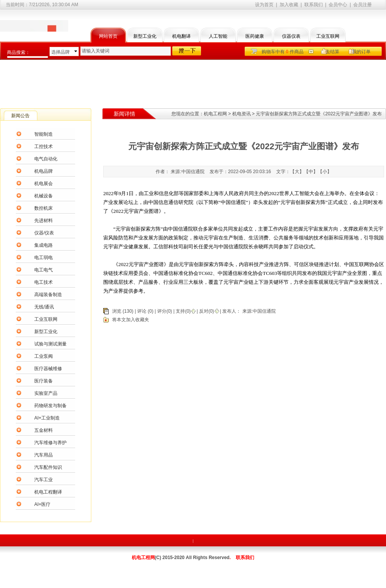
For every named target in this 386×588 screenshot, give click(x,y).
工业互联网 (328, 36)
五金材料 (44, 430)
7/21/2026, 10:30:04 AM (54, 5)
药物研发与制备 (50, 406)
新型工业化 (145, 36)
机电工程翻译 (48, 492)
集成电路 (44, 245)
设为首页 (264, 5)
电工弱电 (44, 258)
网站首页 (108, 36)
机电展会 (44, 184)
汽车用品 (44, 455)
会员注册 (363, 5)
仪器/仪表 (44, 233)
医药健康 (255, 36)
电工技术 (44, 282)
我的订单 (361, 52)
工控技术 (44, 147)
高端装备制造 (48, 295)
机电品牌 (44, 171)
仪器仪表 (291, 36)
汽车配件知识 (48, 467)
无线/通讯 (44, 307)
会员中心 (338, 5)
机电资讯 (242, 114)
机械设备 (44, 196)
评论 (142, 311)
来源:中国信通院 (258, 311)
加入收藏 (289, 5)
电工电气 (44, 270)
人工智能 (218, 36)
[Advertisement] (193, 81)
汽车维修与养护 (50, 443)
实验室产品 (46, 393)
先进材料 (44, 221)
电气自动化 (46, 159)
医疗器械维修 (48, 369)
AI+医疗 (42, 504)
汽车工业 (44, 480)
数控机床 (44, 208)
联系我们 (314, 5)
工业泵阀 (44, 356)
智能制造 (44, 134)
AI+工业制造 (47, 418)
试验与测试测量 (50, 344)
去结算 (332, 52)
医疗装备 (44, 381)
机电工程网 (215, 114)
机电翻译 (181, 36)
